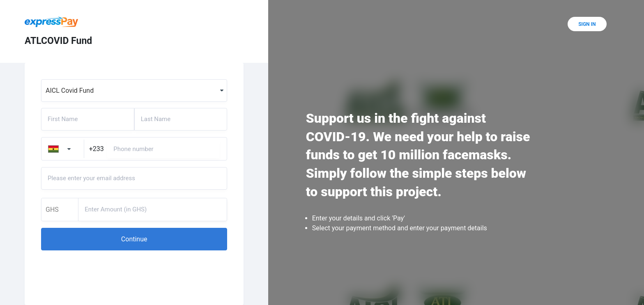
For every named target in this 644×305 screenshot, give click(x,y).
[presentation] (103, 273)
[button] (134, 239)
